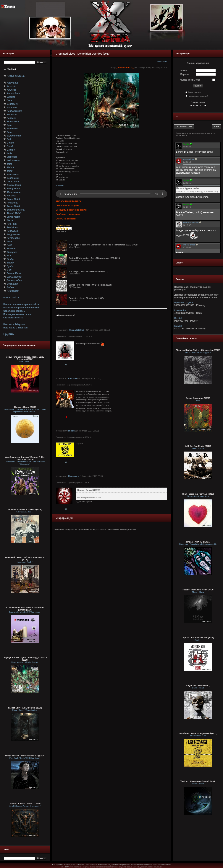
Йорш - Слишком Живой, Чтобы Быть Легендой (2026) (25, 358)
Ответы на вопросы (14, 311)
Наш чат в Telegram (14, 324)
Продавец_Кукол (184, 303)
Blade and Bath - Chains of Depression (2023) (198, 350)
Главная (11, 69)
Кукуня (178, 326)
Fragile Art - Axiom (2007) (198, 685)
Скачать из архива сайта (68, 201)
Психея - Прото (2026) (25, 407)
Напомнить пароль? (198, 96)
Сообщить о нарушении (68, 214)
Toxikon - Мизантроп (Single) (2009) (198, 781)
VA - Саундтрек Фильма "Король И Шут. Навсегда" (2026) (25, 458)
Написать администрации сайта (21, 304)
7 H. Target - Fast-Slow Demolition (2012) (89, 271)
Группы (9, 334)
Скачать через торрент (67, 205)
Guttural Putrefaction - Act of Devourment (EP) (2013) (95, 258)
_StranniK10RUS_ (125, 67)
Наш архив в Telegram (15, 328)
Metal (165, 62)
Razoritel (72, 378)
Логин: (184, 71)
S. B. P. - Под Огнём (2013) (198, 446)
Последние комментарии (17, 314)
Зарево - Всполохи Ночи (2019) (198, 590)
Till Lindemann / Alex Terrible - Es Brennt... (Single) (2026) (25, 609)
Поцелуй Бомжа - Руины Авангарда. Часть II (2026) (25, 659)
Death (159, 62)
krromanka (180, 310)
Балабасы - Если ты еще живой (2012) (198, 733)
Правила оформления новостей (21, 308)
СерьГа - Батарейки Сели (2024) (198, 638)
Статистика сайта (13, 318)
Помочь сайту (11, 298)
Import (71, 431)
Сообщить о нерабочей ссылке (72, 210)
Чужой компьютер (190, 80)
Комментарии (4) (65, 315)
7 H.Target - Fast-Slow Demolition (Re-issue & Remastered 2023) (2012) (103, 245)
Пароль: (185, 74)
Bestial (178, 318)
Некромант (74, 476)
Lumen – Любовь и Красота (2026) (25, 509)
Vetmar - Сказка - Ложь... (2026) (25, 804)
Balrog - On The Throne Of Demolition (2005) (90, 285)
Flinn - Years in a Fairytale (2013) (198, 494)
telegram (60, 185)
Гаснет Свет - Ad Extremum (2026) (25, 708)
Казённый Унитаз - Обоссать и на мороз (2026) (25, 558)
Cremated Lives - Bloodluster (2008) (86, 298)
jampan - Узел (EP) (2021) (198, 542)
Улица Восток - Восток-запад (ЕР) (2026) (25, 756)
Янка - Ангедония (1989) (198, 398)
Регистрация (194, 92)
